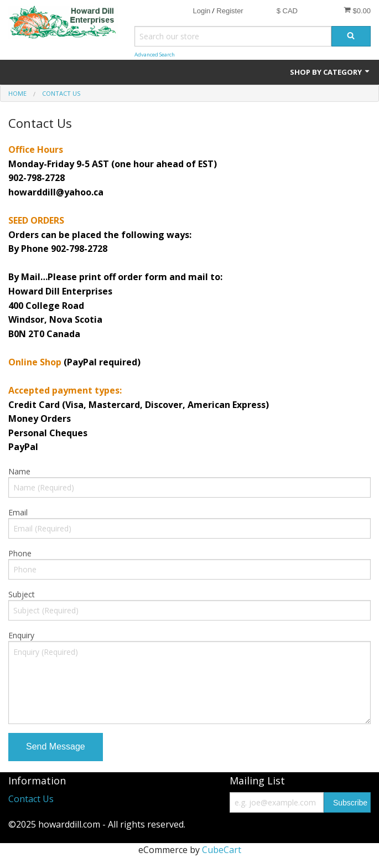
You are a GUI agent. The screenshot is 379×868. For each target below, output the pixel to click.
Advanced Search (155, 55)
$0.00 (357, 11)
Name (19, 471)
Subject (22, 594)
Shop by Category (330, 72)
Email (18, 512)
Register (230, 11)
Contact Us (31, 799)
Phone (20, 553)
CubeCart (222, 850)
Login (201, 11)
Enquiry (21, 635)
